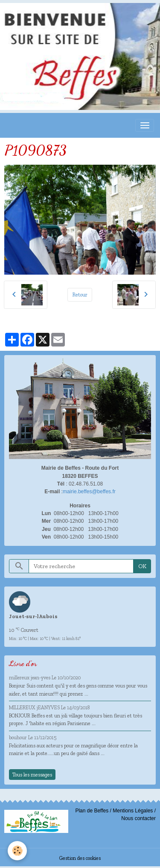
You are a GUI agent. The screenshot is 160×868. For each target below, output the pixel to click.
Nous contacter (138, 818)
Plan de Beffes (92, 811)
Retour (80, 295)
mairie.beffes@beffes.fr (89, 492)
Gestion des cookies (80, 858)
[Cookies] (17, 851)
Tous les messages (32, 775)
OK (142, 566)
